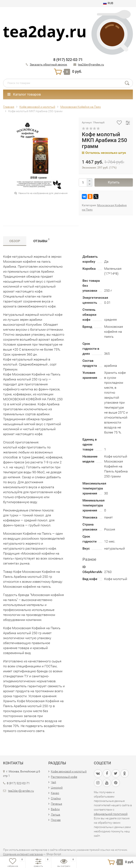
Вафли (55, 809)
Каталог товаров (24, 94)
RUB (108, 3)
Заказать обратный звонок (48, 64)
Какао (55, 793)
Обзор (15, 241)
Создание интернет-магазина (23, 854)
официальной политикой (111, 814)
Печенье (56, 804)
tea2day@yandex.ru (91, 64)
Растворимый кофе (64, 777)
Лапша (55, 815)
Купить (114, 182)
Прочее (56, 820)
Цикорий (57, 788)
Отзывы (41, 240)
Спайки (56, 798)
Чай (53, 782)
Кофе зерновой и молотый (69, 771)
